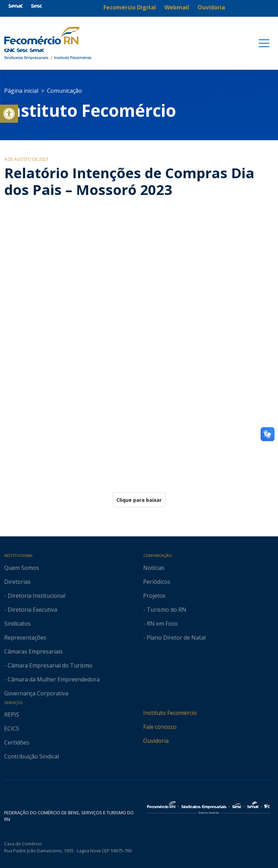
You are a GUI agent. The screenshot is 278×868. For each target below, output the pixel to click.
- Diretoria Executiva (31, 610)
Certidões (17, 742)
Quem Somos (22, 568)
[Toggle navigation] (264, 43)
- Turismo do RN (165, 610)
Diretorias (17, 582)
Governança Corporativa (36, 693)
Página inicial (21, 91)
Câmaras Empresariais (33, 651)
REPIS (12, 715)
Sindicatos (17, 624)
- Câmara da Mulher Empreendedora (52, 679)
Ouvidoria (156, 741)
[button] (9, 114)
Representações (25, 637)
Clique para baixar (139, 500)
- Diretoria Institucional (35, 596)
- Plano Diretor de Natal (174, 637)
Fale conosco (160, 727)
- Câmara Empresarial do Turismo (48, 665)
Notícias (154, 568)
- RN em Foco (160, 624)
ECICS (12, 729)
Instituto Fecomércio (170, 713)
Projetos (154, 596)
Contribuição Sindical (32, 756)
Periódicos (157, 582)
